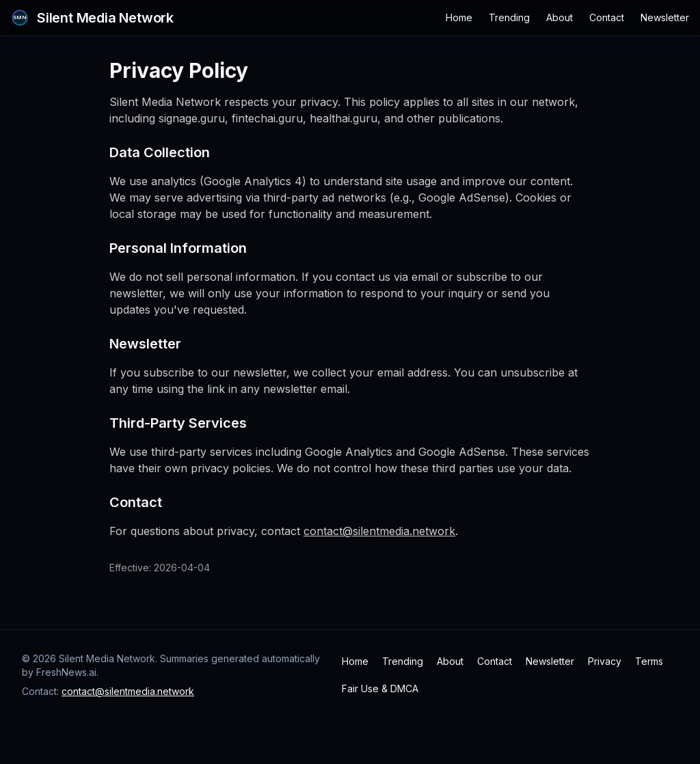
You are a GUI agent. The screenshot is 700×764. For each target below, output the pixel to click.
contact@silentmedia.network (379, 531)
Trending (509, 17)
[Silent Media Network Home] (92, 18)
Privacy (605, 661)
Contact (607, 17)
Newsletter (665, 17)
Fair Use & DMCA (380, 688)
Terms (649, 661)
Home (459, 17)
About (560, 17)
